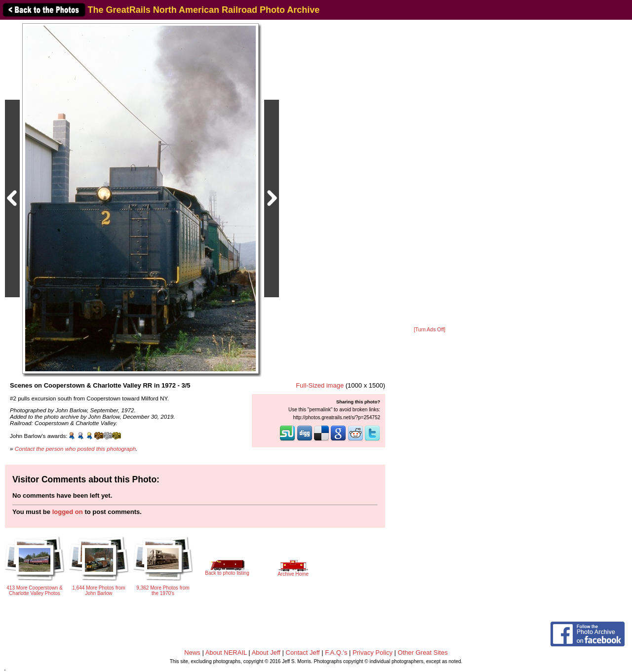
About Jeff (266, 652)
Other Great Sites (423, 652)
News (192, 652)
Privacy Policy (373, 652)
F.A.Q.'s (336, 652)
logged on (68, 512)
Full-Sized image (320, 385)
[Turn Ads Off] (430, 330)
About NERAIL (226, 652)
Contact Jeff (303, 652)
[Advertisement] (430, 174)
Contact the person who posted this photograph (76, 449)
